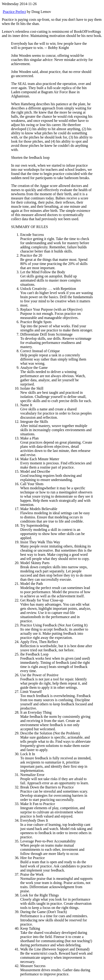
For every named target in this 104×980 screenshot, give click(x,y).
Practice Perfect (14, 12)
